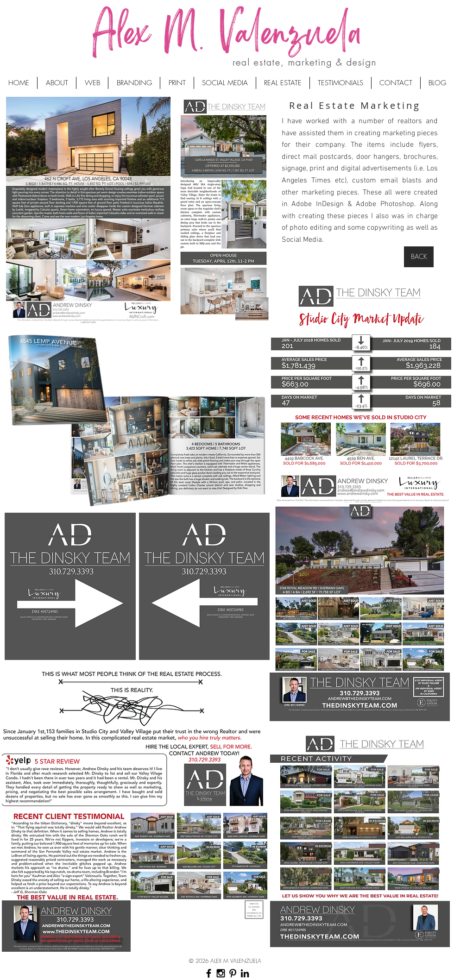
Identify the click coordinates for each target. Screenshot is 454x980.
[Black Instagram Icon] (221, 973)
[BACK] (419, 257)
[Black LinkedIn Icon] (245, 973)
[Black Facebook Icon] (209, 973)
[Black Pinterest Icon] (233, 973)
